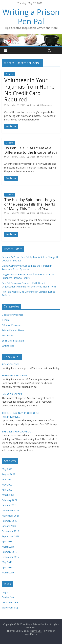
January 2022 (9, 505)
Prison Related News (13, 330)
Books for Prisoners (13, 315)
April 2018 (7, 541)
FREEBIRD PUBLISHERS (15, 375)
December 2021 (10, 510)
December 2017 (10, 557)
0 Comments (45, 105)
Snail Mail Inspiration (13, 341)
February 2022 (10, 500)
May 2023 (7, 469)
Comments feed (10, 602)
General (10, 74)
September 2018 (11, 536)
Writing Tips (8, 346)
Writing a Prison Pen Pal (31, 16)
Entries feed (8, 597)
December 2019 (10, 531)
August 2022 (9, 474)
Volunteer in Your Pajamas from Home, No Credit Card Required (30, 90)
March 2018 (8, 547)
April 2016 (7, 567)
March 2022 (8, 495)
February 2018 (10, 552)
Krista (32, 105)
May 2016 (7, 562)
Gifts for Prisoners (12, 325)
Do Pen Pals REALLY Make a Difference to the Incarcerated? (31, 150)
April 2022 (7, 490)
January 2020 (9, 526)
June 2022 (7, 479)
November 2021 (10, 516)
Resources (7, 335)
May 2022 (7, 485)
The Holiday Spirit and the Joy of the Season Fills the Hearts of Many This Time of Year (30, 204)
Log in (5, 592)
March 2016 (8, 573)
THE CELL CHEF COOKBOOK (17, 432)
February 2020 (10, 521)
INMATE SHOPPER (12, 394)
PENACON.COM (10, 364)
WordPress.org (10, 608)
